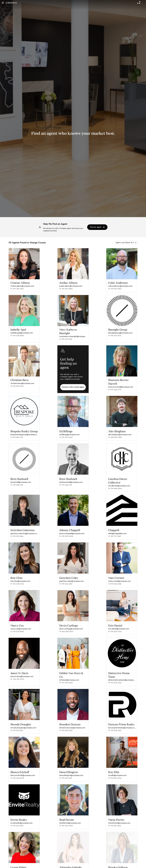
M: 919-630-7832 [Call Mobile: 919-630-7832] (115, 678)
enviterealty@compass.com (21, 816)
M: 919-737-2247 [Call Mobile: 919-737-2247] (115, 534)
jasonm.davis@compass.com (22, 672)
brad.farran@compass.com (70, 816)
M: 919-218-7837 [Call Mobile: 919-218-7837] (17, 865)
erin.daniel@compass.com (119, 625)
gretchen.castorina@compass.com (24, 531)
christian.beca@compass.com (22, 383)
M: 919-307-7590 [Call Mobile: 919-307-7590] (115, 865)
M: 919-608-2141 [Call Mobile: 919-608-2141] (17, 483)
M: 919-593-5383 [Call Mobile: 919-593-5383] (115, 289)
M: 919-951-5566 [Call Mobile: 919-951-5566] (17, 534)
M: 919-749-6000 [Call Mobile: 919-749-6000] (66, 678)
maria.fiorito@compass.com (119, 816)
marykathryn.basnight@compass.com (73, 336)
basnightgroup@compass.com (120, 333)
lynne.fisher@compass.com (21, 863)
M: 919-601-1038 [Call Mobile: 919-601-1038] (66, 339)
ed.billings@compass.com (69, 434)
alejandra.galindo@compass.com (72, 863)
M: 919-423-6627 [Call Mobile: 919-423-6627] (66, 436)
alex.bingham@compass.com (120, 434)
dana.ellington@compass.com (71, 769)
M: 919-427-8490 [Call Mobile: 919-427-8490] (66, 289)
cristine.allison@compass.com (22, 286)
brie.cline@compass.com (20, 578)
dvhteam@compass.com (69, 675)
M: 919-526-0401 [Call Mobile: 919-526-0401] (66, 581)
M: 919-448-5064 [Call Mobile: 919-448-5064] (115, 487)
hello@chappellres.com (117, 531)
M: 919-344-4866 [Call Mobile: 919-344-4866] (17, 336)
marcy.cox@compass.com (21, 625)
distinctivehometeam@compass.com (122, 675)
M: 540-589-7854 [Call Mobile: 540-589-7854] (115, 436)
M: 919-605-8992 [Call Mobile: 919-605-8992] (17, 627)
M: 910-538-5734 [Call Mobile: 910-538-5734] (17, 581)
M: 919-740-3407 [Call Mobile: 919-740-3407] (17, 289)
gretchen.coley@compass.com (72, 578)
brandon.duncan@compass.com (72, 722)
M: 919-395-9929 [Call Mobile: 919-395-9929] (66, 818)
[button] (3, 3)
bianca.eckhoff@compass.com (23, 769)
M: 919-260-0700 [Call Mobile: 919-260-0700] (115, 627)
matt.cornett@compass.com (119, 578)
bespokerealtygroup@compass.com (24, 434)
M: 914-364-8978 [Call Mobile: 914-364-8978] (17, 772)
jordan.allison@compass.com (71, 286)
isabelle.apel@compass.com (22, 333)
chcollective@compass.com (119, 484)
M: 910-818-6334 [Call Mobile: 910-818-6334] (115, 772)
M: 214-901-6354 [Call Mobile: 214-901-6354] (17, 386)
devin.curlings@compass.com (71, 625)
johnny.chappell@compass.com (72, 531)
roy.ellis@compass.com (117, 769)
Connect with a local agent (73, 387)
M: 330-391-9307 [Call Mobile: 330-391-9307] (66, 865)
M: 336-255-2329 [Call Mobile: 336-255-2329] (17, 674)
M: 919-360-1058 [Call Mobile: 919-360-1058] (115, 581)
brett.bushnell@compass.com (71, 481)
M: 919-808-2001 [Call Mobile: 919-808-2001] (66, 725)
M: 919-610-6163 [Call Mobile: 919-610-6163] (17, 725)
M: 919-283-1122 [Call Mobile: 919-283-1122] (17, 436)
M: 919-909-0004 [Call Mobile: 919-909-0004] (66, 534)
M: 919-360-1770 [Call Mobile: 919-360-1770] (115, 390)
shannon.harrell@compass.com (121, 387)
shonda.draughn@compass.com (23, 722)
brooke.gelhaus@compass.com (121, 863)
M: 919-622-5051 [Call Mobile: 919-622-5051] (66, 772)
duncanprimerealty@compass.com (122, 722)
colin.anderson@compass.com (120, 286)
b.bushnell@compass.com (21, 481)
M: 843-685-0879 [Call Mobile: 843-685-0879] (66, 627)
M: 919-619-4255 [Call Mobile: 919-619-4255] (115, 818)
